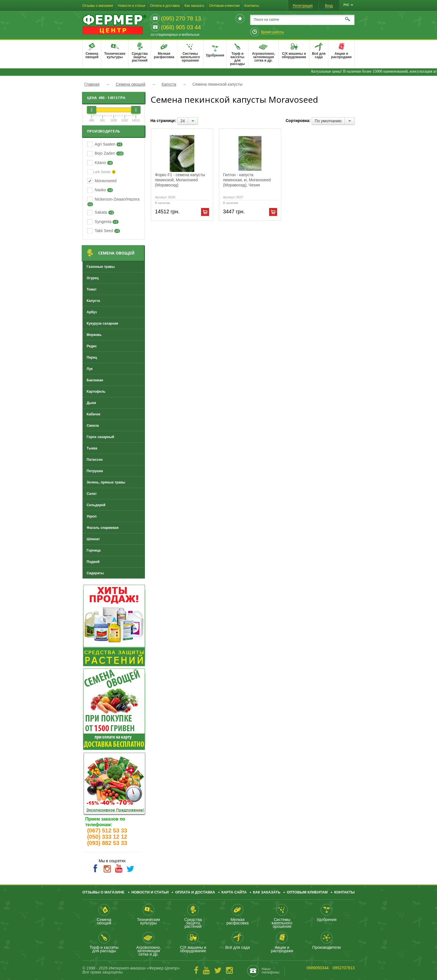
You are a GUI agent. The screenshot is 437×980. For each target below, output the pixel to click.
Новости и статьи (132, 6)
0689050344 (318, 968)
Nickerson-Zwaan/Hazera (117, 199)
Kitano (100, 163)
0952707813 (344, 968)
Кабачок (94, 414)
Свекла (93, 426)
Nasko (100, 190)
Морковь (94, 335)
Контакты (252, 6)
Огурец (93, 278)
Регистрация (303, 6)
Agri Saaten (105, 144)
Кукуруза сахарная (103, 323)
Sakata (101, 212)
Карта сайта (234, 892)
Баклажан (95, 380)
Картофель (96, 392)
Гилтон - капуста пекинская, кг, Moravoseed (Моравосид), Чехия (247, 180)
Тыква (92, 448)
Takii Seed (104, 231)
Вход (329, 6)
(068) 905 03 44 (181, 27)
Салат (92, 494)
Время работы (273, 32)
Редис (92, 346)
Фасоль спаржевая (103, 528)
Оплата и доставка (165, 6)
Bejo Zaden (105, 153)
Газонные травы (101, 267)
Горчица (94, 550)
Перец (92, 357)
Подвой (93, 562)
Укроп (92, 516)
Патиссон (95, 460)
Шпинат (93, 539)
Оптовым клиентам (224, 6)
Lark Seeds (102, 172)
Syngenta (103, 222)
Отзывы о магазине (98, 6)
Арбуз (92, 312)
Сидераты (95, 573)
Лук (90, 369)
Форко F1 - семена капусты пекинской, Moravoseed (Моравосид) (180, 180)
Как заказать (195, 6)
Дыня (91, 403)
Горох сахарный (101, 437)
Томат (92, 289)
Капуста (93, 301)
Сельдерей (96, 505)
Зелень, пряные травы (106, 482)
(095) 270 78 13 (181, 18)
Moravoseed (106, 181)
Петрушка (95, 471)
